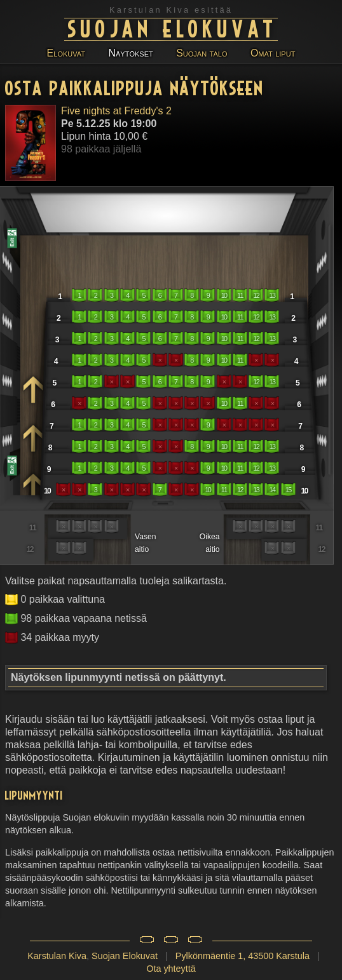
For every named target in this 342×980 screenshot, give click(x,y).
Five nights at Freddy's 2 (116, 111)
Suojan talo (202, 53)
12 (256, 295)
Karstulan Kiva (57, 956)
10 (224, 295)
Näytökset (130, 53)
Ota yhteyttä (171, 969)
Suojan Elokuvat (173, 28)
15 (288, 490)
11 (240, 295)
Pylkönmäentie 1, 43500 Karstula (243, 956)
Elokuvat (66, 53)
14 (272, 490)
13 (272, 295)
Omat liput (273, 53)
